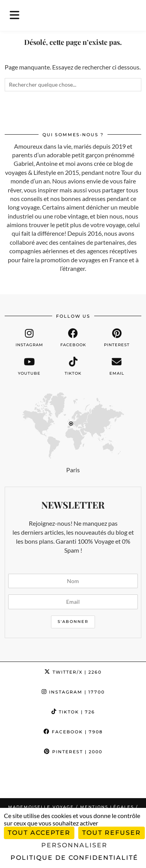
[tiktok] (73, 366)
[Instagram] (18, 780)
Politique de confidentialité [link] (74, 858)
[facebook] (73, 338)
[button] (17, 15)
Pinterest (73, 752)
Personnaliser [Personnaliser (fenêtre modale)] (74, 845)
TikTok (73, 712)
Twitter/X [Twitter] (73, 672)
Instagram (73, 692)
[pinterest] (117, 338)
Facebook (73, 732)
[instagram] (29, 338)
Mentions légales (107, 807)
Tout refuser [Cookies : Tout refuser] (112, 833)
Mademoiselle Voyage (41, 807)
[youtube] (29, 366)
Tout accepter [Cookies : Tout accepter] (39, 833)
